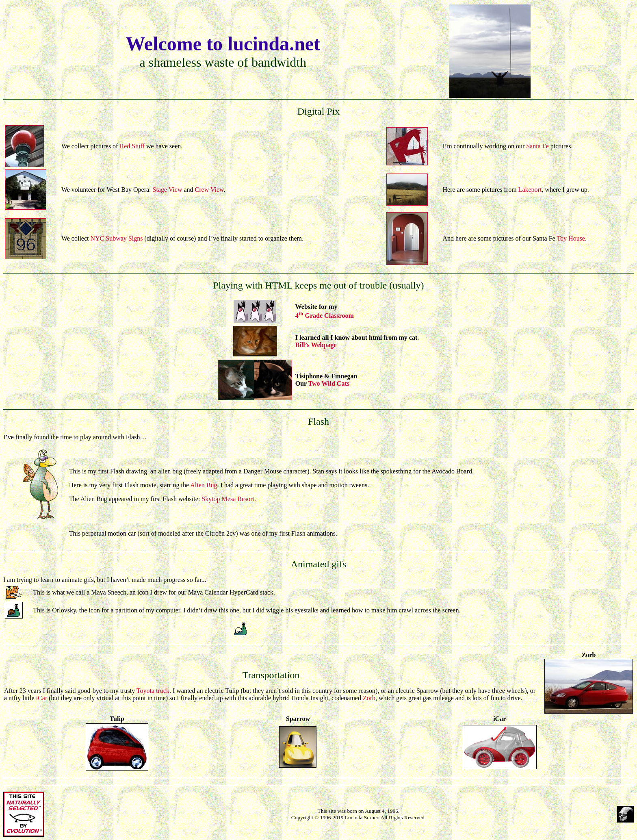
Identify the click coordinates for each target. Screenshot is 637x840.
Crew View (209, 190)
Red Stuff (132, 146)
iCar (42, 698)
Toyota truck (153, 691)
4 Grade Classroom (325, 316)
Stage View (168, 190)
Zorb (369, 698)
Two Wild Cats (329, 383)
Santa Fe (537, 146)
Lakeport (530, 190)
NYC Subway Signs (116, 238)
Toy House (571, 238)
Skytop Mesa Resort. (229, 499)
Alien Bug (204, 485)
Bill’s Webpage (316, 345)
